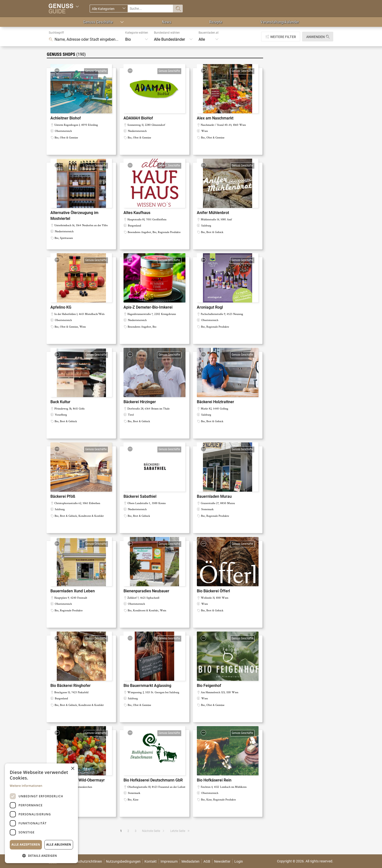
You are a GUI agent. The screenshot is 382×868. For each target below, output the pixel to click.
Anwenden (315, 37)
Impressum (169, 861)
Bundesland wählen (167, 33)
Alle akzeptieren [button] (26, 844)
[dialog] (41, 813)
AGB (207, 861)
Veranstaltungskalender (280, 22)
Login (239, 861)
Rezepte (216, 22)
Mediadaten (191, 861)
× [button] (72, 769)
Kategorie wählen (137, 33)
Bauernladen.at (209, 33)
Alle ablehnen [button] (59, 844)
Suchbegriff (56, 33)
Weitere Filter (283, 37)
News (167, 22)
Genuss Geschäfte (98, 22)
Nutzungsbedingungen (123, 861)
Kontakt (151, 861)
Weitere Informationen (26, 786)
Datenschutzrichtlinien (85, 861)
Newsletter (222, 861)
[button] (41, 855)
